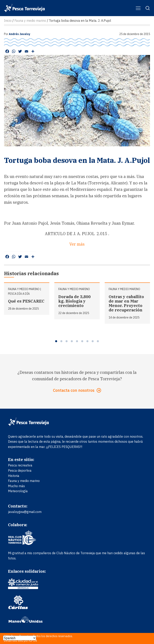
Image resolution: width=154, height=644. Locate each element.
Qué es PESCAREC (26, 301)
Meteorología (18, 491)
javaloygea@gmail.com (25, 512)
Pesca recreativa (20, 465)
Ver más (77, 244)
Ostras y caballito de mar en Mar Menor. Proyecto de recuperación (126, 303)
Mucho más (16, 486)
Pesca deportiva (20, 470)
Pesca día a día (19, 294)
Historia (14, 476)
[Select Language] (20, 638)
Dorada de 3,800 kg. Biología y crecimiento (74, 301)
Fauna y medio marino (24, 289)
